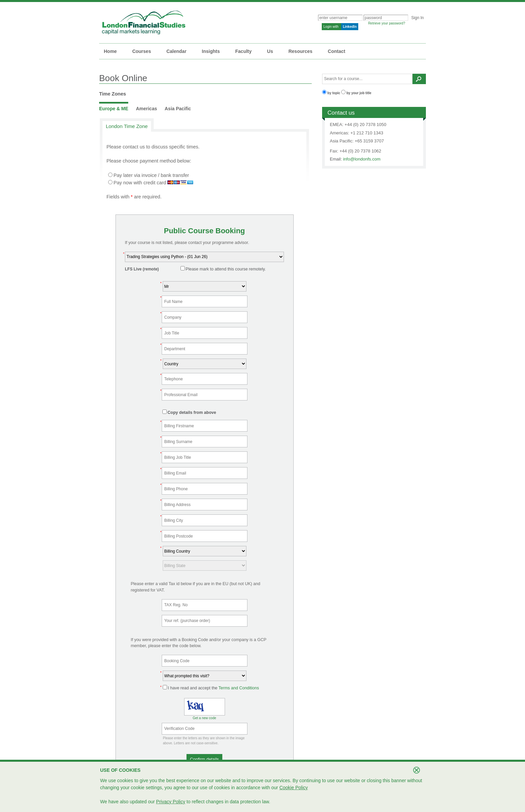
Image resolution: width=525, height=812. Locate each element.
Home (110, 51)
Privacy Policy (171, 802)
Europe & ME (114, 109)
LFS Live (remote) (142, 269)
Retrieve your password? (387, 23)
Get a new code (204, 718)
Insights (211, 51)
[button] (204, 759)
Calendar (176, 51)
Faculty (244, 51)
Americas (146, 109)
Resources (300, 51)
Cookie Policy (293, 788)
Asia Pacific (178, 109)
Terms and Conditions (239, 688)
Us (270, 51)
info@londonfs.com (362, 159)
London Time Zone (127, 126)
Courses (142, 51)
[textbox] (367, 79)
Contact (336, 51)
